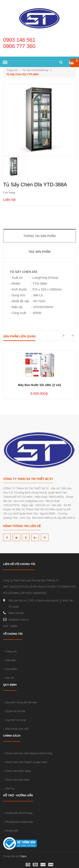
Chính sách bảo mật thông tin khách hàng (28, 753)
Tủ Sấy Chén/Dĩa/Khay (35, 70)
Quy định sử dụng (14, 720)
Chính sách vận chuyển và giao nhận (25, 762)
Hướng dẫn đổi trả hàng (18, 813)
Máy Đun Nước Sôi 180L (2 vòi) (39, 385)
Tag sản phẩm (39, 252)
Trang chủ (13, 70)
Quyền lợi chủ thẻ (14, 711)
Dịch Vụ (9, 789)
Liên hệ (8, 678)
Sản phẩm (10, 669)
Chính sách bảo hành (16, 780)
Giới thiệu (10, 660)
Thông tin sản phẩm (39, 236)
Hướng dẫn (11, 831)
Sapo (23, 856)
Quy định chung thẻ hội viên (20, 702)
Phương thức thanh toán (18, 822)
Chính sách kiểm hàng (17, 771)
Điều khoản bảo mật (16, 729)
